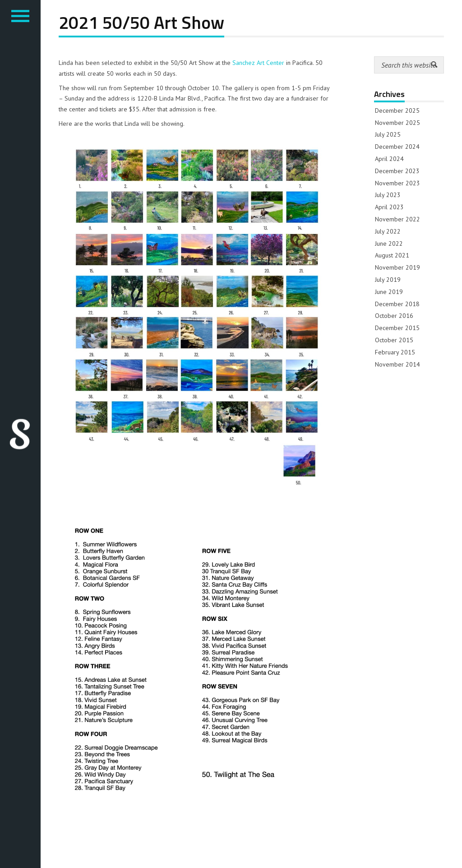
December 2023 (397, 171)
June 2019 (389, 292)
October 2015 (394, 340)
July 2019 (388, 280)
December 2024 (397, 147)
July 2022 (388, 231)
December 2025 (397, 110)
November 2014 (397, 364)
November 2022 (397, 219)
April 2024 (389, 159)
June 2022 (389, 243)
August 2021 (392, 255)
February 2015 (395, 352)
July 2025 (388, 134)
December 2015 (397, 328)
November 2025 (397, 123)
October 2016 (394, 316)
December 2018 (397, 304)
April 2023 (389, 207)
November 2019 (397, 267)
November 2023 (397, 183)
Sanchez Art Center (258, 63)
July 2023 (388, 195)
